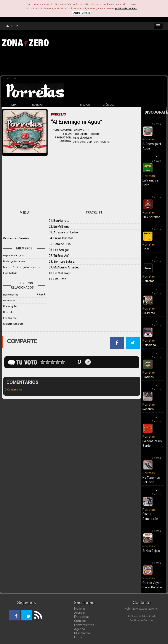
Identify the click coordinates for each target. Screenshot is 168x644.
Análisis (79, 613)
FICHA (13, 105)
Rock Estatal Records (86, 134)
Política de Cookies (142, 620)
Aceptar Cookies (82, 13)
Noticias (80, 609)
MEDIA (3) (86, 105)
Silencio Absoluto (13, 324)
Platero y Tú (10, 306)
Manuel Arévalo (82, 138)
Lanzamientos (84, 625)
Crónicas (80, 621)
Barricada (9, 300)
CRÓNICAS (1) (110, 105)
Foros (78, 637)
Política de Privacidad (142, 616)
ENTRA (13, 26)
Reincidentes (11, 295)
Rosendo (8, 312)
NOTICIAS (37, 105)
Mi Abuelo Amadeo (18, 238)
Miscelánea (82, 633)
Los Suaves (10, 318)
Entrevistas (82, 617)
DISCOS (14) (62, 105)
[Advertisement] (67, 62)
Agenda (80, 629)
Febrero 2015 (81, 130)
